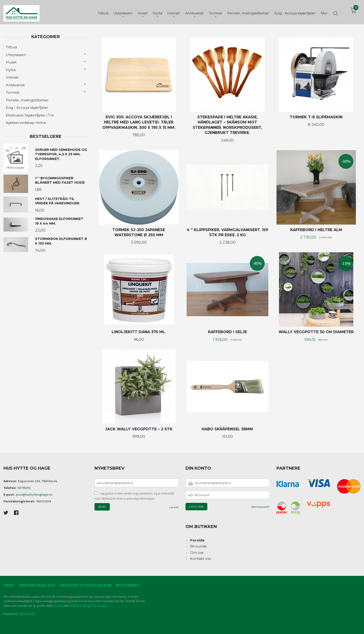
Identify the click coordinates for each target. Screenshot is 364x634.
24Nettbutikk (27, 614)
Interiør (12, 77)
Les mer (174, 507)
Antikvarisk (15, 85)
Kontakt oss (200, 559)
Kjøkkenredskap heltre (26, 123)
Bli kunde (198, 546)
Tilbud (11, 47)
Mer (324, 12)
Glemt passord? (260, 507)
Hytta (11, 70)
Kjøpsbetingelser (37, 585)
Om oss (197, 553)
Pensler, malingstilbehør (27, 100)
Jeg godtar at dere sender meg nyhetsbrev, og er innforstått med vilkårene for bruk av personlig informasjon (134, 496)
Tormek (13, 92)
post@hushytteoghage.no (34, 495)
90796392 (24, 488)
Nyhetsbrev (128, 585)
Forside (197, 540)
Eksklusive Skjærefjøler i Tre (30, 115)
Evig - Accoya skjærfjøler (27, 108)
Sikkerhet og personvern (85, 585)
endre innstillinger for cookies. (89, 606)
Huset (11, 62)
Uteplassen (16, 55)
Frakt (9, 585)
